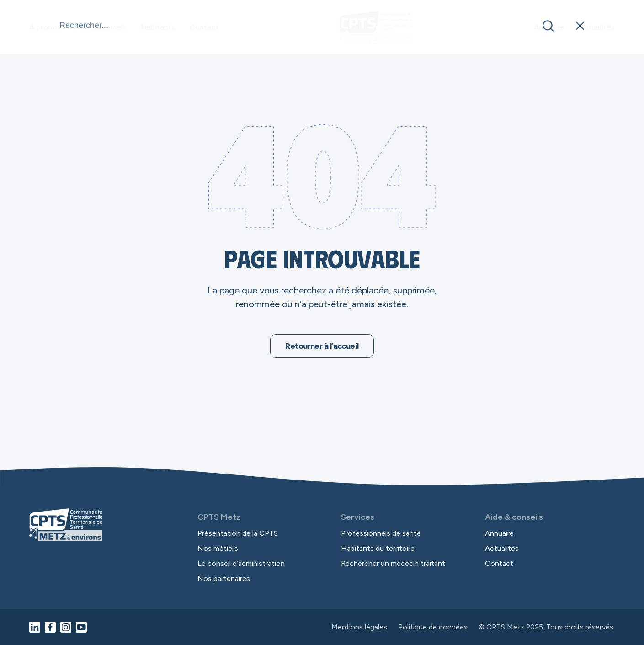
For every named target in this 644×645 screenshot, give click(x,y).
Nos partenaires (224, 578)
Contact (204, 27)
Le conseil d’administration (241, 563)
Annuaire (549, 27)
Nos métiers (218, 548)
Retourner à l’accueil (322, 346)
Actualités (597, 27)
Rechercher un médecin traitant (393, 563)
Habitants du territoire (378, 548)
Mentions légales (359, 627)
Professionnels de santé (381, 533)
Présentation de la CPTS (238, 533)
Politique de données (433, 627)
